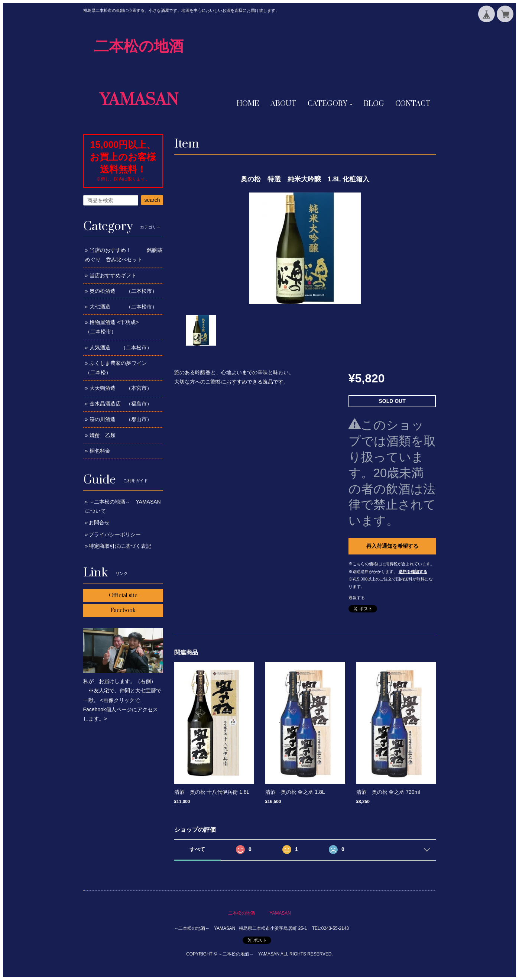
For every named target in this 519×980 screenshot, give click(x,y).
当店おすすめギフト (113, 275)
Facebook (123, 610)
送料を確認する (413, 572)
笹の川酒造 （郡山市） (121, 419)
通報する (357, 598)
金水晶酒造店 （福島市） (121, 404)
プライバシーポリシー (115, 534)
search (152, 200)
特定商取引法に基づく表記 (120, 546)
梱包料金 (100, 451)
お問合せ (99, 523)
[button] (330, 104)
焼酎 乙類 (103, 435)
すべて (197, 849)
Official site (123, 596)
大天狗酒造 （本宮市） (121, 388)
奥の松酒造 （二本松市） (123, 291)
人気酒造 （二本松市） (121, 347)
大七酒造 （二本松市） (123, 307)
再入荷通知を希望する (392, 546)
